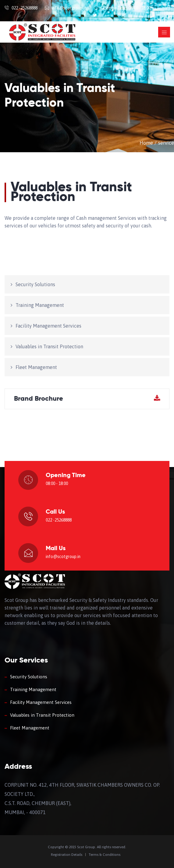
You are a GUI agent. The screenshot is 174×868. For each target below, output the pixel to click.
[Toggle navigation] (164, 32)
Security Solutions (35, 284)
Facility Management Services (48, 326)
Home (146, 143)
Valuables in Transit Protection (49, 346)
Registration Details (67, 855)
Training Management (40, 305)
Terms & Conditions (105, 855)
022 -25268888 (25, 8)
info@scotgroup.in (69, 8)
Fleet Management (36, 367)
